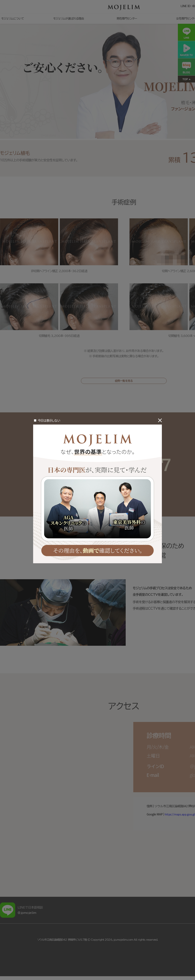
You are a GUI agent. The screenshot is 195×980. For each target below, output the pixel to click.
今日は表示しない (49, 421)
